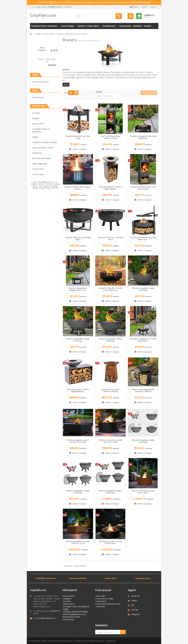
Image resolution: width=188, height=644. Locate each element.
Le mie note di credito (104, 599)
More (66, 85)
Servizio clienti (38, 124)
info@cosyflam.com (47, 618)
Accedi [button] (154, 7)
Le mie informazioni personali (108, 604)
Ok (123, 632)
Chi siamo (36, 113)
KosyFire (147, 26)
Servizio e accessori (40, 82)
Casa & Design (67, 26)
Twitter (134, 601)
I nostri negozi (38, 174)
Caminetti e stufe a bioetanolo (44, 26)
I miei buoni (100, 606)
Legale (35, 137)
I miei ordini (100, 596)
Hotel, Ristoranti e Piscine (43, 148)
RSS (133, 605)
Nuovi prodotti (69, 596)
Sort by (99, 92)
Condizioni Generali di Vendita (45, 142)
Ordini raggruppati (40, 164)
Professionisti (125, 26)
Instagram (135, 614)
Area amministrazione (41, 158)
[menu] (130, 16)
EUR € (145, 7)
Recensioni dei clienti (71, 617)
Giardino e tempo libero (88, 26)
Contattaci (68, 7)
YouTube (135, 610)
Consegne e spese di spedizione (41, 130)
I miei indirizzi (101, 601)
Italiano (134, 7)
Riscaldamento (109, 26)
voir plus (52, 65)
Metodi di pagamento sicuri (74, 614)
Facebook (135, 596)
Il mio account (103, 590)
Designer (36, 118)
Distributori (137, 26)
